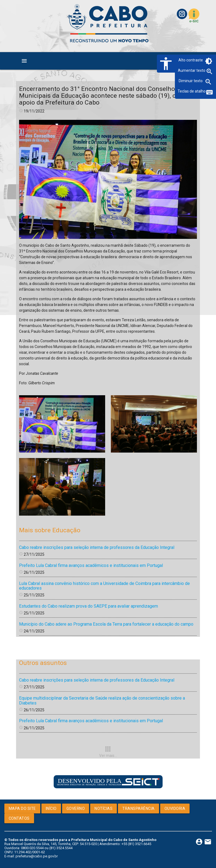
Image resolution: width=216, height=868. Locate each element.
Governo (76, 808)
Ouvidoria (175, 808)
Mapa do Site (22, 808)
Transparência (139, 808)
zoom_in (209, 72)
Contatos (19, 818)
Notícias (104, 808)
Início (51, 808)
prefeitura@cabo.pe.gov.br (37, 856)
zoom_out (208, 82)
